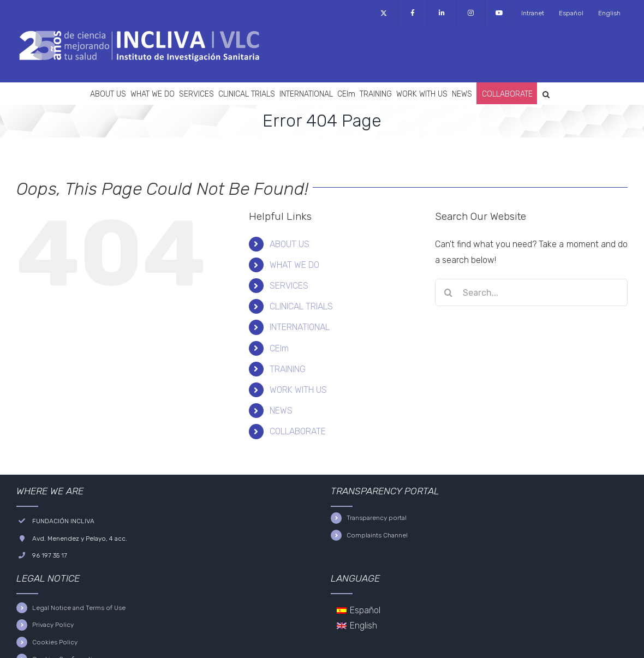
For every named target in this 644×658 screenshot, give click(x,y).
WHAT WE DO (294, 265)
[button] (546, 93)
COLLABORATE (298, 431)
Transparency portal (377, 518)
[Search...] (531, 292)
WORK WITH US (298, 390)
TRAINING (288, 369)
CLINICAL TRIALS (301, 306)
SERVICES (289, 286)
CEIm (279, 348)
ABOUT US (290, 244)
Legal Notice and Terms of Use (79, 608)
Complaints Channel (377, 535)
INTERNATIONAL (300, 327)
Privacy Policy (53, 625)
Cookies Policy (55, 642)
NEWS (281, 411)
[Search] (449, 292)
